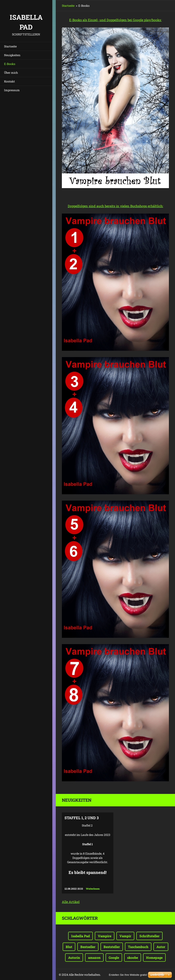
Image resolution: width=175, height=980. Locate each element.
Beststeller (112, 947)
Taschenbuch (138, 947)
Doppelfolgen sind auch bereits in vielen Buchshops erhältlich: (115, 206)
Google (114, 958)
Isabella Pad (80, 936)
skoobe (133, 958)
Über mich (11, 73)
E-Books (10, 64)
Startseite (10, 46)
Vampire (105, 936)
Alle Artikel (71, 902)
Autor (161, 947)
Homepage (154, 958)
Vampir (125, 936)
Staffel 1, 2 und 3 (82, 818)
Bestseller (88, 947)
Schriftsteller (149, 936)
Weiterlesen (93, 889)
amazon (94, 958)
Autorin (74, 958)
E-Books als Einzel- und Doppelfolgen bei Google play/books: (115, 20)
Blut (69, 947)
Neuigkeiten (12, 55)
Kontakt (9, 81)
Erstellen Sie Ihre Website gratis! (128, 975)
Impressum (12, 90)
